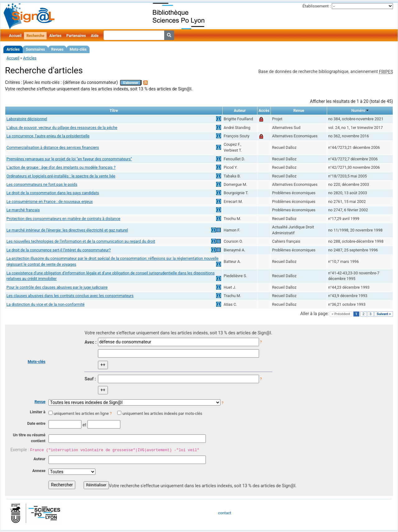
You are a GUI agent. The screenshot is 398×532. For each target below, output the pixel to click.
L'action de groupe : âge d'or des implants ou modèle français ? (61, 167)
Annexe (39, 471)
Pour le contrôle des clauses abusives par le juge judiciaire (57, 287)
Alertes (55, 36)
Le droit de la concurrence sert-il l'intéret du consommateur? (59, 250)
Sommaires (35, 49)
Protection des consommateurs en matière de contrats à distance (63, 219)
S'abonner (131, 83)
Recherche (35, 36)
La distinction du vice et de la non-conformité (46, 304)
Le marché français (23, 210)
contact (224, 513)
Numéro (358, 110)
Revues (58, 49)
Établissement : (317, 6)
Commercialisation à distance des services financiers (53, 147)
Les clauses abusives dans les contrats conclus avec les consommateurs (70, 296)
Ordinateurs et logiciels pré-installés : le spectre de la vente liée (61, 176)
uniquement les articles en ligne (81, 413)
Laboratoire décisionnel (27, 119)
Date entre (36, 423)
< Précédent (341, 314)
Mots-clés (78, 49)
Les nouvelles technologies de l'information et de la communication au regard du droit (81, 241)
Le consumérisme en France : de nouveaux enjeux (50, 202)
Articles (13, 49)
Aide (95, 36)
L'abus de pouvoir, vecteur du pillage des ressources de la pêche (62, 128)
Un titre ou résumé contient (29, 438)
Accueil (15, 36)
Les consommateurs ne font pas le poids (42, 184)
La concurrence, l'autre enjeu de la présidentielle (48, 136)
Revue (40, 402)
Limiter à (38, 412)
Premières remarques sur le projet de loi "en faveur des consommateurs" (69, 159)
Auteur (39, 459)
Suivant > (384, 314)
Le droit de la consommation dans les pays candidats (53, 193)
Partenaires (76, 36)
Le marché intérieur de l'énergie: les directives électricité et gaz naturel (67, 230)
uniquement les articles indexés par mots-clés (162, 413)
